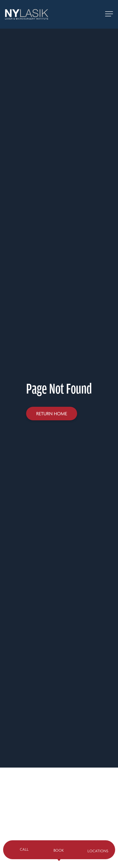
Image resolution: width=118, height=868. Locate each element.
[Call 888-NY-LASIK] (94, 14)
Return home (52, 414)
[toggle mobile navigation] (109, 14)
